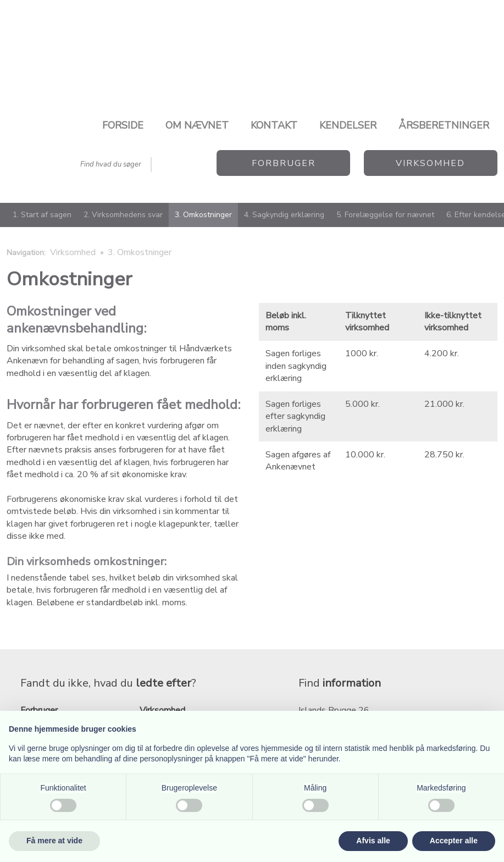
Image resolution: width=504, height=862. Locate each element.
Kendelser (348, 125)
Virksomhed (74, 252)
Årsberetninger (444, 125)
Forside (123, 125)
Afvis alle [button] (373, 841)
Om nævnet (197, 125)
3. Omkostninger (203, 215)
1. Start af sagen (42, 215)
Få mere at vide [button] (54, 841)
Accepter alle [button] (454, 841)
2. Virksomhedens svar (123, 215)
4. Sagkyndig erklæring (284, 215)
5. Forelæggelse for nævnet (385, 215)
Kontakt (274, 125)
